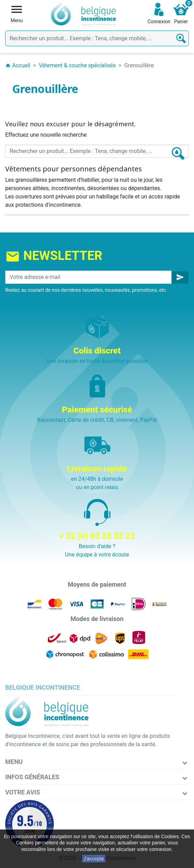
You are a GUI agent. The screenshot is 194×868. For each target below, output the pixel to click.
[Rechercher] (97, 38)
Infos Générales (32, 777)
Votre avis (23, 792)
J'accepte (94, 859)
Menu (14, 762)
